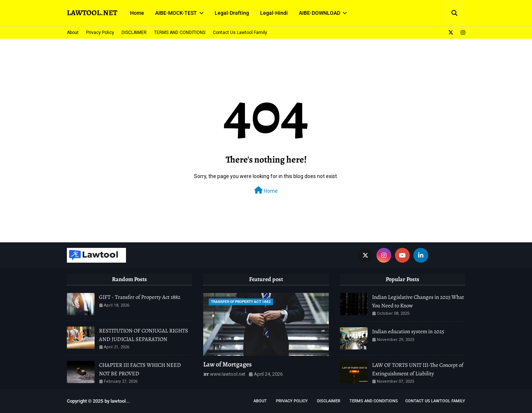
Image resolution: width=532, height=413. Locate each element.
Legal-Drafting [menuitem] (232, 13)
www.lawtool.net (228, 374)
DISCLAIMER (134, 33)
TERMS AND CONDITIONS (180, 33)
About (73, 33)
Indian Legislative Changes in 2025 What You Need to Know (418, 301)
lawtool (118, 401)
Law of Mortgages (227, 364)
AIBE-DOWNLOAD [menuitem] (320, 13)
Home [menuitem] (137, 13)
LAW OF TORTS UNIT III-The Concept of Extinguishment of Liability (418, 369)
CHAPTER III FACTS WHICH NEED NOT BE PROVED (140, 369)
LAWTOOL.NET (92, 13)
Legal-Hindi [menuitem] (274, 13)
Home (266, 190)
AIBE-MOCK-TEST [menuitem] (176, 13)
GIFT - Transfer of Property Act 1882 (140, 297)
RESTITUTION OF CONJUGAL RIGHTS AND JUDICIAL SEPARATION (144, 335)
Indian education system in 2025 (408, 331)
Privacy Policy (100, 33)
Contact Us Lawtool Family (240, 33)
